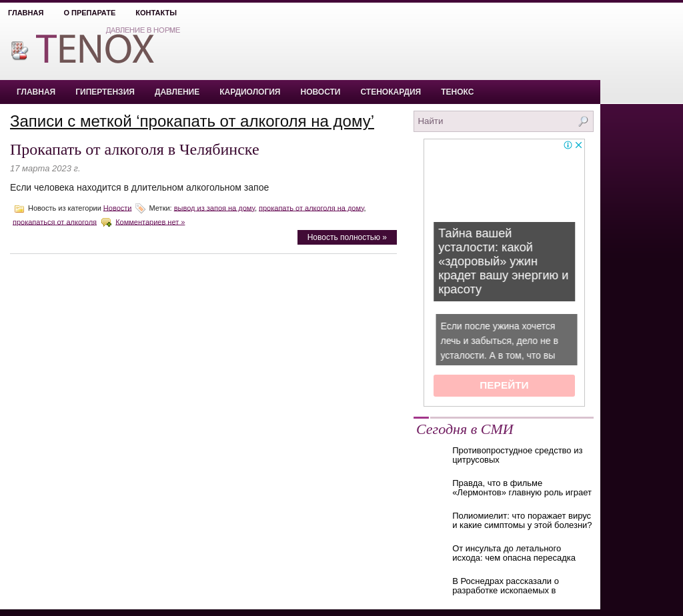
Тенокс (457, 92)
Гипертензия (105, 92)
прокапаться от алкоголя (55, 221)
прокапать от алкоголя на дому (311, 207)
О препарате (89, 13)
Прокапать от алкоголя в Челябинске (135, 149)
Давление (177, 92)
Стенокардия (391, 92)
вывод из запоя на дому (214, 207)
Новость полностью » (347, 237)
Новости (320, 92)
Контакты (156, 13)
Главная (26, 13)
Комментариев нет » (150, 221)
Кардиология (250, 92)
